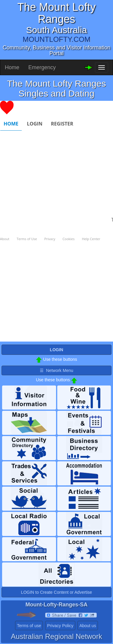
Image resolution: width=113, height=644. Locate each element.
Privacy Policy (60, 626)
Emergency (42, 67)
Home (12, 67)
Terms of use (29, 626)
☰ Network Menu (56, 370)
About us (88, 626)
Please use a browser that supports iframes (56, 221)
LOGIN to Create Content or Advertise (57, 592)
